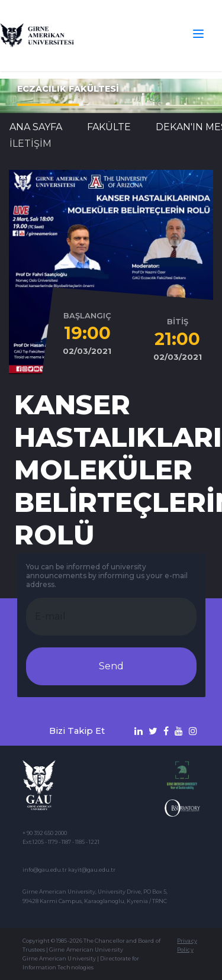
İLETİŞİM (30, 144)
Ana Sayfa (36, 127)
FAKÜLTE (109, 127)
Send (111, 666)
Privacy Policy (187, 945)
